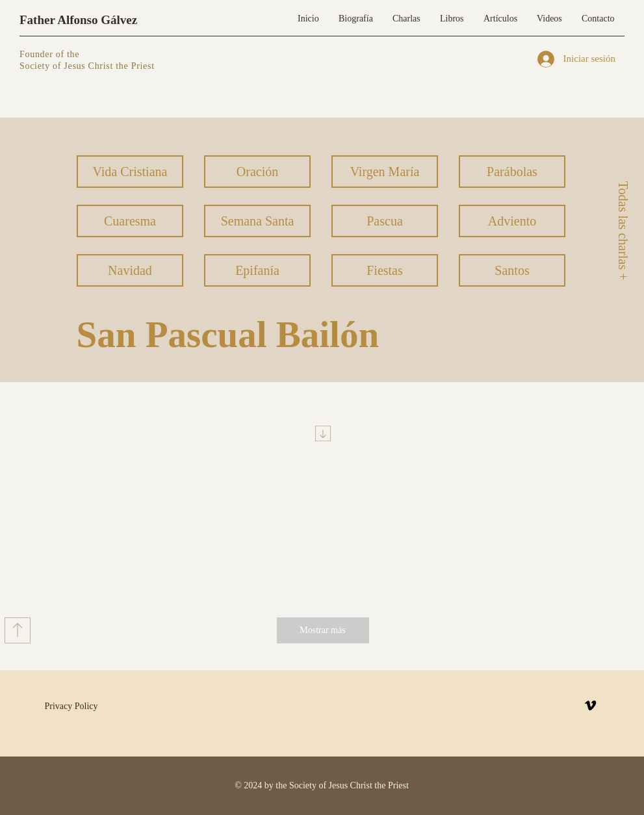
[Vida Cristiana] (130, 172)
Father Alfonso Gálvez (78, 20)
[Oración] (257, 172)
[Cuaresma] (130, 221)
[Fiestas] (385, 270)
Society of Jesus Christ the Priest (87, 66)
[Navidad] (130, 270)
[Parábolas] (512, 172)
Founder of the (51, 54)
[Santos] (512, 270)
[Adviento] (512, 221)
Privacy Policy (71, 706)
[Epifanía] (257, 270)
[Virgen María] (385, 172)
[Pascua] (385, 221)
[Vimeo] (590, 705)
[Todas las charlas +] (623, 230)
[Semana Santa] (257, 221)
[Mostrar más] (323, 630)
